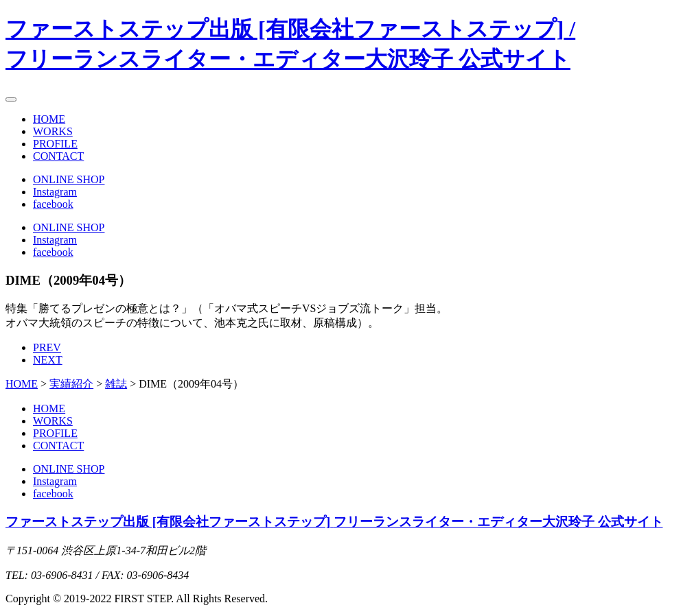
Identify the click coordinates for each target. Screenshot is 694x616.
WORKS (53, 131)
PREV (47, 347)
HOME (49, 119)
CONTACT (58, 156)
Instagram (55, 192)
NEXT (48, 360)
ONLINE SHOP (69, 179)
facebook (53, 204)
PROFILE (55, 144)
